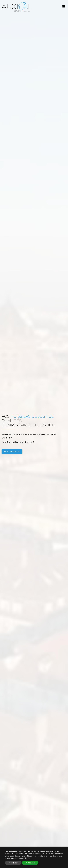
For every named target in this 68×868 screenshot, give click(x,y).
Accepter (30, 863)
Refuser (13, 863)
